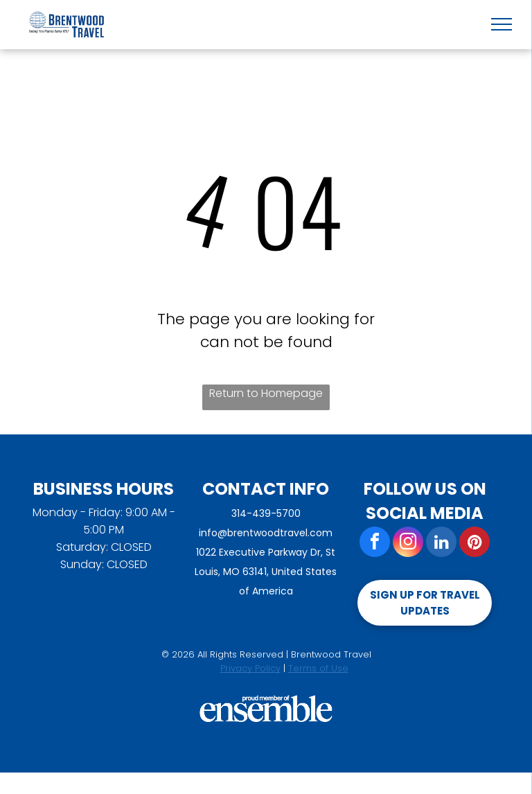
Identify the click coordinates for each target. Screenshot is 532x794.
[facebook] (375, 544)
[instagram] (408, 544)
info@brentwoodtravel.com (266, 533)
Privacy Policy (250, 668)
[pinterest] (475, 544)
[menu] (502, 24)
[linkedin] (441, 544)
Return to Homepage (266, 393)
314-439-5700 (266, 513)
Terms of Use (318, 668)
